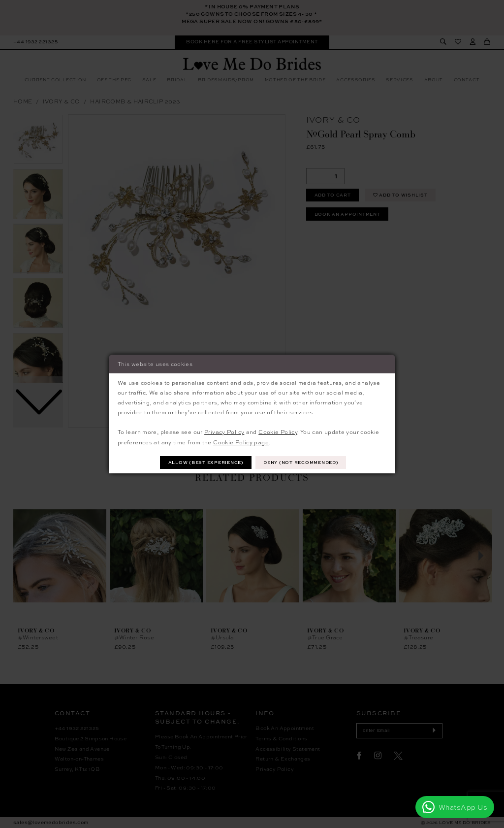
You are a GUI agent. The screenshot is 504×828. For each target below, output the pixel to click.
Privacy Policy (224, 432)
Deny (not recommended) (301, 462)
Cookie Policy (278, 432)
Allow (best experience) (206, 462)
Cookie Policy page (241, 442)
